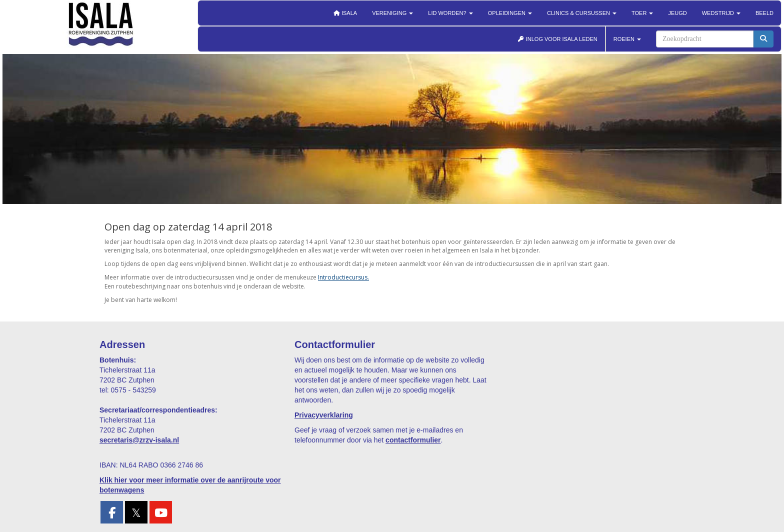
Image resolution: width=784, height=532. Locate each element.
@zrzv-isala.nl (139, 440)
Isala (345, 13)
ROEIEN (627, 39)
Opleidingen (510, 13)
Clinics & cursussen (582, 13)
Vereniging (392, 13)
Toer (642, 13)
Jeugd (677, 13)
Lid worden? (450, 13)
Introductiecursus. (343, 277)
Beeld (764, 13)
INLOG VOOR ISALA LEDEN (557, 39)
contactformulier (413, 440)
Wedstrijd (721, 13)
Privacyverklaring (324, 415)
